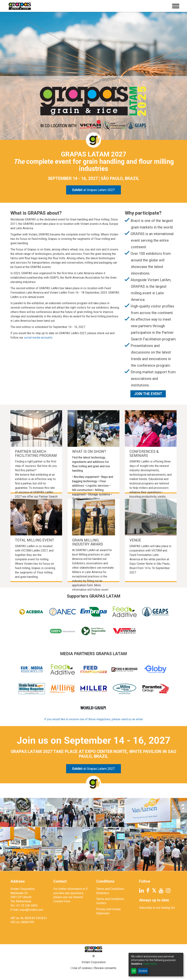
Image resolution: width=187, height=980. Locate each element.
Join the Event (148, 394)
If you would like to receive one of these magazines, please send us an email (93, 719)
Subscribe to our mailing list (157, 908)
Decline (143, 971)
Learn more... (151, 964)
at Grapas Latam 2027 (93, 190)
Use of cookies (82, 968)
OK (134, 971)
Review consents (105, 968)
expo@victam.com (31, 910)
